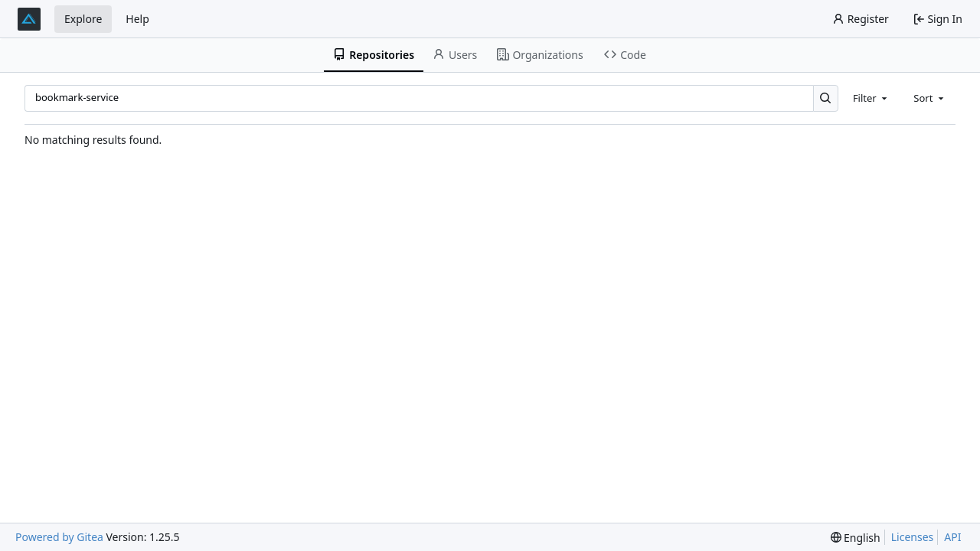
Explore (83, 19)
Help (137, 19)
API (952, 537)
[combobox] (871, 98)
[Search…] (826, 98)
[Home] (29, 19)
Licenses (913, 537)
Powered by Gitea (59, 537)
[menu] (856, 538)
